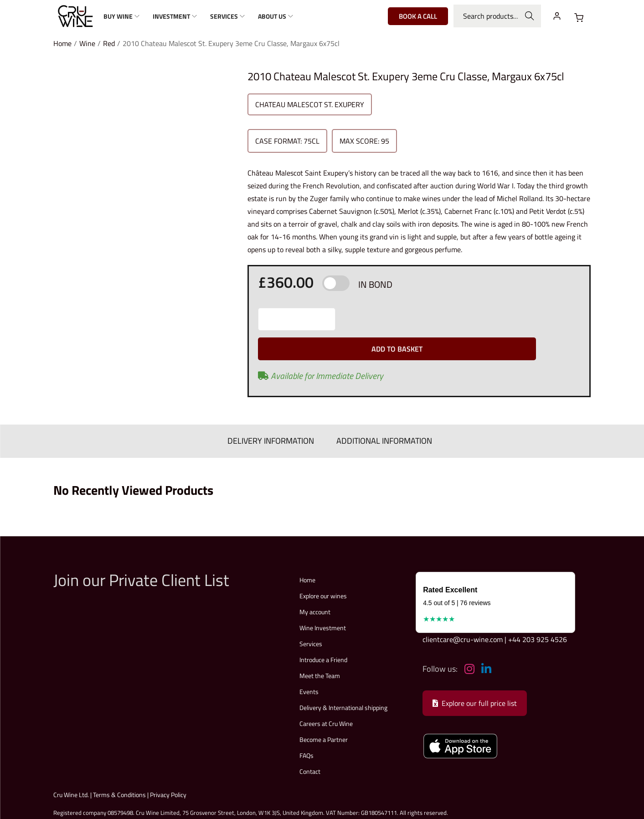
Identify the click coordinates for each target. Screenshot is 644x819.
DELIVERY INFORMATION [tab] (274, 414)
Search (529, 16)
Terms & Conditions (119, 766)
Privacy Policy (168, 766)
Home (62, 43)
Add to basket (460, 319)
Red (109, 43)
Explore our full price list (475, 675)
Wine (87, 43)
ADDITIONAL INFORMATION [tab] (381, 414)
